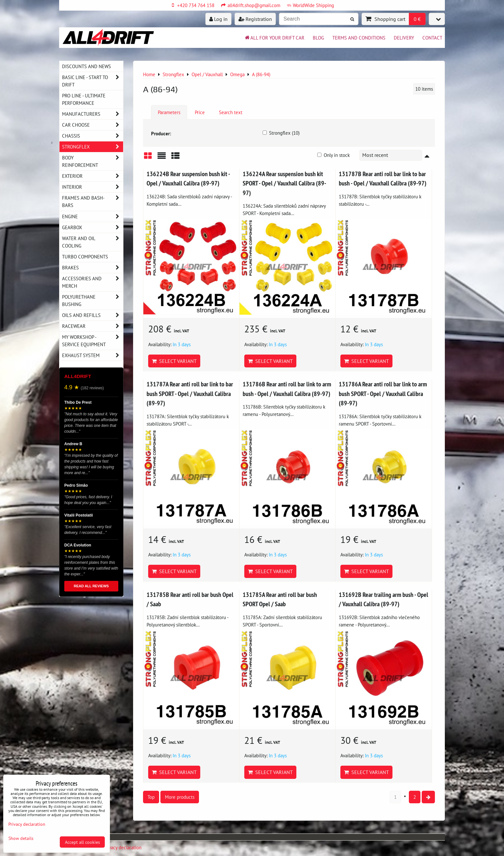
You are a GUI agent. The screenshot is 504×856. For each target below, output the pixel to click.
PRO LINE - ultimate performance (84, 99)
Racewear (93, 326)
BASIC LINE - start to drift (93, 81)
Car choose (93, 125)
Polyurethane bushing (93, 301)
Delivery (404, 38)
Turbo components (85, 257)
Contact (432, 38)
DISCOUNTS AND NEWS (86, 66)
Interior (93, 187)
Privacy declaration (122, 847)
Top (151, 797)
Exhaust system (93, 355)
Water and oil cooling (93, 242)
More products (180, 797)
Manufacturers (93, 114)
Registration (255, 19)
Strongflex (93, 147)
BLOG (318, 38)
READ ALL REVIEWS (91, 586)
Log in (218, 19)
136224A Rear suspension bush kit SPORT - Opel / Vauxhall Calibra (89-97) (284, 183)
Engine (93, 216)
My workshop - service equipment (93, 341)
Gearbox (93, 227)
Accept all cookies (82, 842)
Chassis (93, 136)
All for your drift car (274, 38)
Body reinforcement (93, 161)
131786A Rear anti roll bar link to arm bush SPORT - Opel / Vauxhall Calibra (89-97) (383, 393)
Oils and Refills (93, 315)
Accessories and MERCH (93, 282)
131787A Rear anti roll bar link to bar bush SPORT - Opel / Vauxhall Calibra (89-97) (190, 393)
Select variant (174, 361)
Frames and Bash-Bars (93, 202)
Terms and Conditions (359, 38)
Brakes (93, 268)
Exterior (93, 176)
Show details (21, 838)
